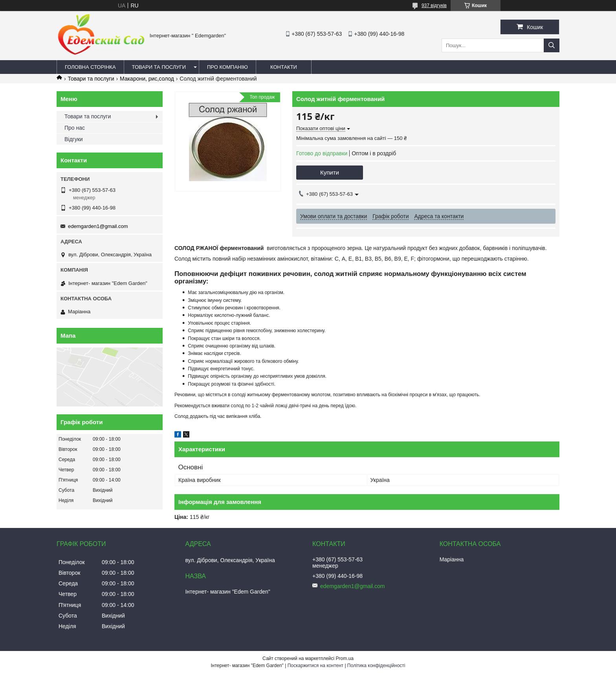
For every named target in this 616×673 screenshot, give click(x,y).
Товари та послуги (159, 67)
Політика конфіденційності (376, 666)
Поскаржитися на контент (315, 666)
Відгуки (74, 139)
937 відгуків (434, 6)
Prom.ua (345, 658)
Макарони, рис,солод (147, 79)
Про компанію (227, 67)
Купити (330, 172)
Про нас (75, 128)
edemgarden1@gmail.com (98, 226)
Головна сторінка (90, 67)
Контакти (284, 67)
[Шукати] (552, 45)
